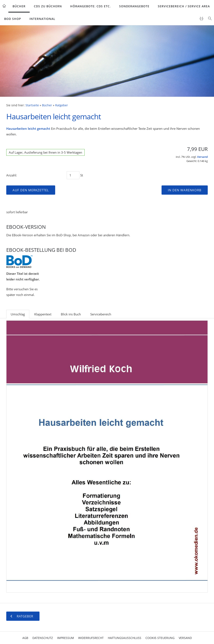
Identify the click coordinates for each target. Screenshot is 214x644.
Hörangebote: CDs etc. (90, 6)
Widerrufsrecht (91, 638)
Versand (202, 157)
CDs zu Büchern (48, 6)
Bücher (19, 6)
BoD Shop (13, 19)
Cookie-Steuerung (160, 638)
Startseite (32, 105)
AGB (25, 638)
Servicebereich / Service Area (184, 6)
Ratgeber (62, 105)
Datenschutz (43, 638)
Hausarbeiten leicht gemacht (28, 129)
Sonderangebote (134, 6)
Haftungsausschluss (125, 638)
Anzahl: (12, 175)
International (42, 19)
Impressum (66, 638)
